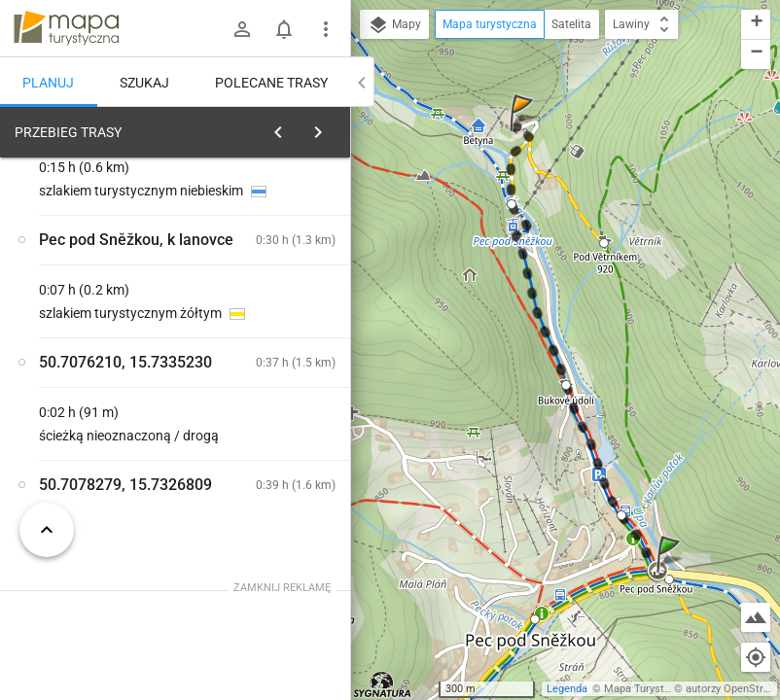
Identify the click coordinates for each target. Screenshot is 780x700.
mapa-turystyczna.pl (66, 28)
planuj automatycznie (273, 254)
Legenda (567, 689)
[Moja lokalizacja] (756, 657)
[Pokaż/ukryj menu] (326, 29)
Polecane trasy (271, 83)
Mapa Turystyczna (648, 689)
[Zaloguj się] (242, 29)
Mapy (394, 25)
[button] (671, 573)
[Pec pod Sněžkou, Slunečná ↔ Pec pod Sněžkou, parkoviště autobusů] (280, 457)
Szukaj (144, 83)
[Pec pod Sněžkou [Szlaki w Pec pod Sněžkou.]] (280, 375)
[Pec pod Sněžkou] (105, 416)
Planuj (48, 83)
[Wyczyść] (329, 127)
